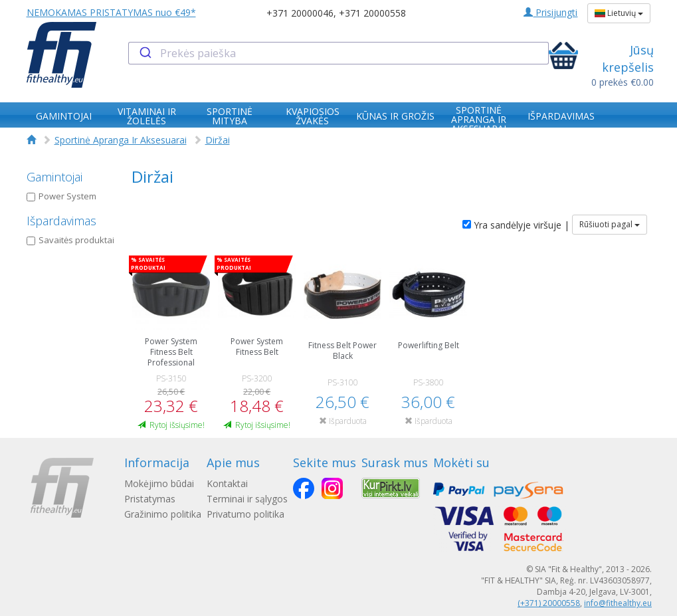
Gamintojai (54, 177)
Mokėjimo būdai (159, 483)
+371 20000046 (300, 13)
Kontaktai (227, 483)
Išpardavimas (61, 221)
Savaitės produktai (70, 240)
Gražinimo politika (163, 514)
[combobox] (338, 53)
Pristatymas (150, 499)
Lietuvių (619, 13)
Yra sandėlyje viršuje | (516, 225)
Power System (61, 196)
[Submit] (145, 53)
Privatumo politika (245, 514)
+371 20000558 (372, 13)
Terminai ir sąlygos (247, 499)
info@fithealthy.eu (618, 603)
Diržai (218, 140)
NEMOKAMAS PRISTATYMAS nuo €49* (111, 12)
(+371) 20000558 (549, 603)
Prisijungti (550, 12)
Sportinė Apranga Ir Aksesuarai (121, 140)
